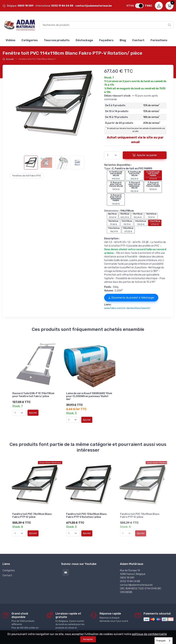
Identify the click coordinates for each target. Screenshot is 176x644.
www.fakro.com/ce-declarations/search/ (127, 308)
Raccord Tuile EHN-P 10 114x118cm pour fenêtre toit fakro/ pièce (33, 394)
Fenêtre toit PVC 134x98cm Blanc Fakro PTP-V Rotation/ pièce (86, 510)
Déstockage (84, 40)
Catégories (30, 40)
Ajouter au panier (145, 155)
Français (161, 641)
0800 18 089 (26, 6)
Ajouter (33, 411)
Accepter (88, 639)
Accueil (8, 59)
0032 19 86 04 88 (62, 6)
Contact (138, 40)
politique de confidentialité (149, 634)
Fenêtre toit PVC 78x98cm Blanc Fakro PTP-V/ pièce (32, 510)
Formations (159, 40)
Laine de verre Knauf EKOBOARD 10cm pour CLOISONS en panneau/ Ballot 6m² (87, 395)
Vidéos (10, 40)
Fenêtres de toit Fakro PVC (27, 176)
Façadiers (106, 40)
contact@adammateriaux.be (94, 6)
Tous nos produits (57, 40)
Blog (123, 40)
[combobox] (164, 641)
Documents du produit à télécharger (131, 298)
